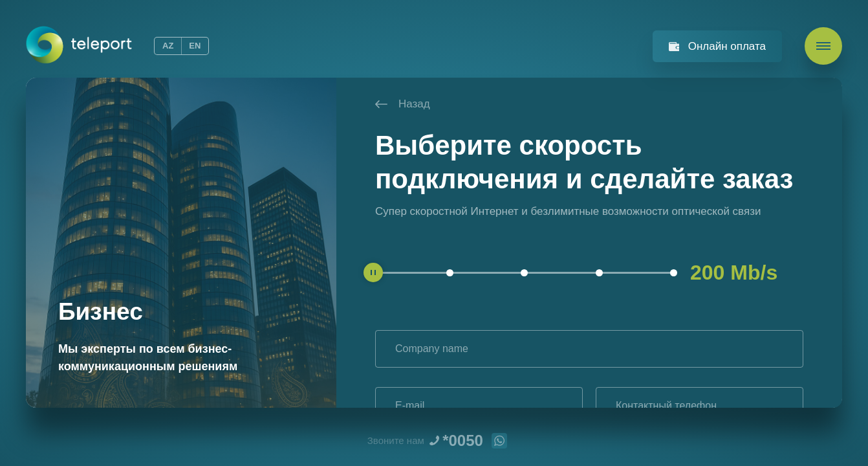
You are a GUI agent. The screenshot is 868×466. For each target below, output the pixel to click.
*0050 (463, 441)
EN (195, 46)
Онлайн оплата (727, 46)
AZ (168, 46)
